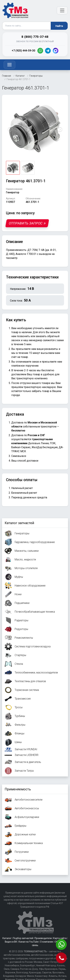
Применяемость (18, 789)
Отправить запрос (27, 223)
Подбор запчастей (23, 938)
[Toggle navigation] (9, 65)
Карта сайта (60, 938)
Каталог (7, 938)
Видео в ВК (11, 942)
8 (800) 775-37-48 (35, 37)
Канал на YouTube (29, 942)
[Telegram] (48, 51)
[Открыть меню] (62, 10)
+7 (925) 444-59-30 (23, 51)
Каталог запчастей (19, 523)
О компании (47, 942)
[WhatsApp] (40, 51)
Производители (43, 938)
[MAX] (56, 51)
